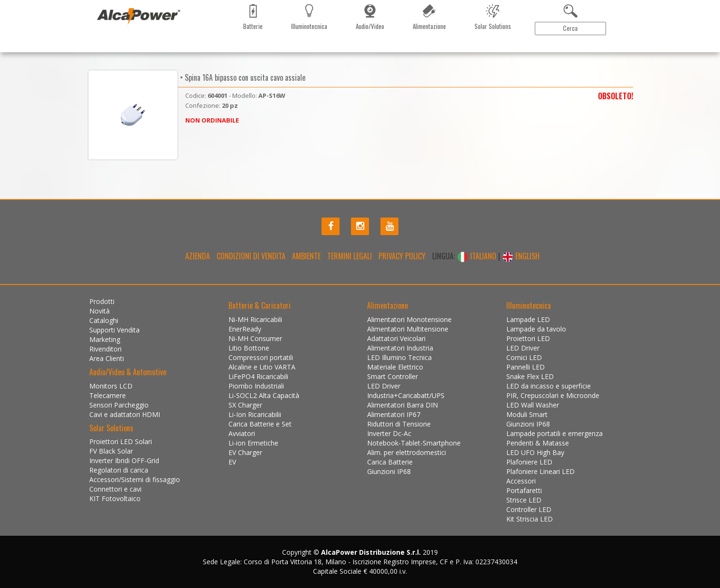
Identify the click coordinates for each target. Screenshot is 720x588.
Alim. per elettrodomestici (407, 452)
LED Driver (384, 386)
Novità (139, 50)
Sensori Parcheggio (119, 405)
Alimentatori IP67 (394, 414)
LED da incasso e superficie (549, 386)
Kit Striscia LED (530, 519)
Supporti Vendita (114, 330)
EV (232, 462)
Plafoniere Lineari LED (540, 471)
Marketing (205, 50)
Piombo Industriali (256, 386)
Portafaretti (524, 490)
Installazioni (323, 50)
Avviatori (242, 433)
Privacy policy (402, 256)
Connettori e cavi (115, 489)
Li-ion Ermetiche (253, 443)
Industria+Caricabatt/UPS (406, 395)
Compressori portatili (261, 357)
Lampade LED (528, 319)
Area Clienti (600, 50)
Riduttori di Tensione (399, 424)
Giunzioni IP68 (389, 471)
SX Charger (245, 405)
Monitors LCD (111, 386)
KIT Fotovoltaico (115, 498)
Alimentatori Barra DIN (403, 405)
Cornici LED (524, 357)
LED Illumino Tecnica (399, 357)
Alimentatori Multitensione (408, 329)
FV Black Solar (111, 451)
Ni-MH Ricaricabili (255, 319)
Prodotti (109, 50)
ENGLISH (521, 256)
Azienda (198, 256)
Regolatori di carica (119, 470)
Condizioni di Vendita (251, 256)
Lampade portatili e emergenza (554, 433)
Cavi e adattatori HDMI (125, 414)
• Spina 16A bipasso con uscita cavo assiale (242, 77)
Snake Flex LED (530, 376)
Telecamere (108, 395)
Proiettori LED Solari (121, 441)
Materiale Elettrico (395, 367)
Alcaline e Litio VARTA (262, 367)
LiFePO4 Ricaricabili (258, 376)
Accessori (521, 481)
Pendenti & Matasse (538, 443)
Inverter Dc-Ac (389, 433)
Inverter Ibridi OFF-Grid (124, 460)
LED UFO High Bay (535, 452)
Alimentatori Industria (400, 348)
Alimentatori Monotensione (409, 319)
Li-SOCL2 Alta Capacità (264, 395)
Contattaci (282, 50)
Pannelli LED (526, 367)
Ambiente (306, 256)
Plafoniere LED (529, 462)
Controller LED (529, 509)
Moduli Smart (527, 414)
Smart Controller (393, 376)
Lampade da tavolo (536, 329)
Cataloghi (170, 50)
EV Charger (245, 452)
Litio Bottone (249, 348)
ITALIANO (478, 256)
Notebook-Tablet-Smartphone (414, 443)
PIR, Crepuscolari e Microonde (553, 395)
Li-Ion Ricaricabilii (255, 414)
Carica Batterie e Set (260, 424)
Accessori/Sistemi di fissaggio (135, 479)
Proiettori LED (528, 338)
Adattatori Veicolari (396, 338)
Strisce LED (524, 500)
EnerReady (245, 329)
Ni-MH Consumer (255, 338)
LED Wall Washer (533, 405)
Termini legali (350, 256)
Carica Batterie (390, 462)
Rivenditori (243, 50)
